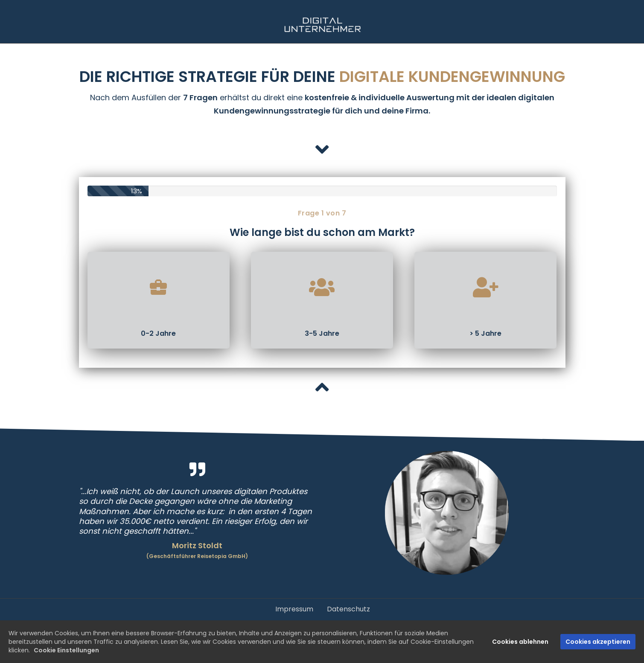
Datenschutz (348, 609)
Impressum (294, 609)
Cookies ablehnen (520, 642)
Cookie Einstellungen (66, 650)
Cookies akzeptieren (598, 642)
